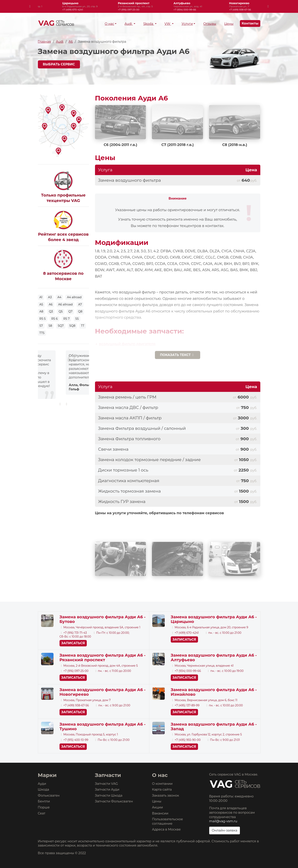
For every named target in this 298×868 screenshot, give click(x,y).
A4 (59, 297)
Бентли (44, 801)
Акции (158, 807)
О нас (109, 24)
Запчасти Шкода (109, 795)
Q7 (70, 311)
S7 (41, 326)
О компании (162, 784)
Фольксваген (49, 795)
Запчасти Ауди (107, 789)
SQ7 (61, 326)
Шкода (43, 789)
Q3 (51, 311)
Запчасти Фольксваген (114, 801)
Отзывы (210, 24)
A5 (41, 304)
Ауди (42, 784)
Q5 (61, 311)
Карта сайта (162, 789)
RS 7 (67, 319)
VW (168, 24)
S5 (77, 319)
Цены (229, 24)
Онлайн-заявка (225, 830)
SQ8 (72, 326)
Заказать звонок (166, 795)
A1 (41, 297)
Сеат (42, 813)
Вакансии (160, 813)
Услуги (187, 24)
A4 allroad (74, 297)
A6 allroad (65, 304)
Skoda (149, 24)
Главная (44, 42)
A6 (71, 42)
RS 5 (43, 319)
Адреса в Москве (166, 829)
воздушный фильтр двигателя (127, 344)
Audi (129, 24)
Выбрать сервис (59, 64)
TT (83, 326)
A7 (80, 304)
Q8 (80, 311)
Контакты (250, 23)
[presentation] (30, 6)
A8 (41, 311)
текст (178, 355)
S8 (50, 326)
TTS (42, 333)
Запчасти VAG (107, 784)
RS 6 (55, 319)
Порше (44, 807)
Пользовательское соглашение (168, 821)
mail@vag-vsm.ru (223, 821)
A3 (50, 297)
